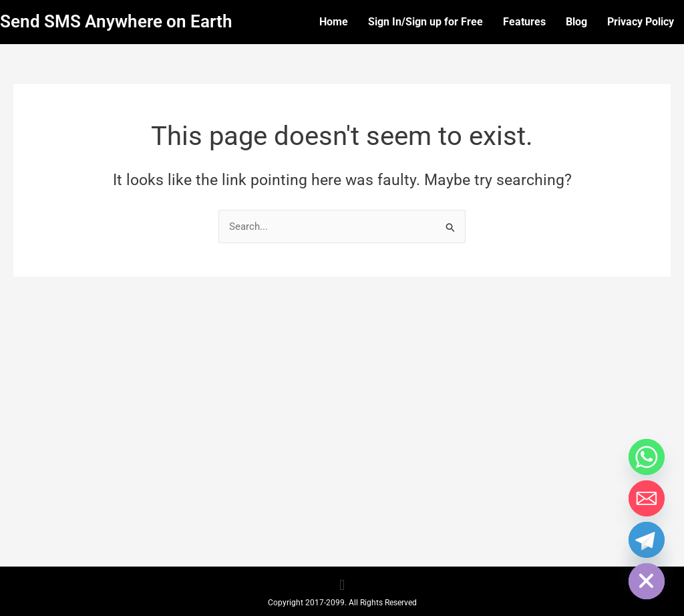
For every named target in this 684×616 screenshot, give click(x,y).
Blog (576, 22)
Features (524, 22)
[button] (342, 586)
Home (334, 22)
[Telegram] (647, 540)
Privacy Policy (641, 22)
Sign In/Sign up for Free (425, 22)
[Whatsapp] (647, 457)
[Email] (647, 498)
